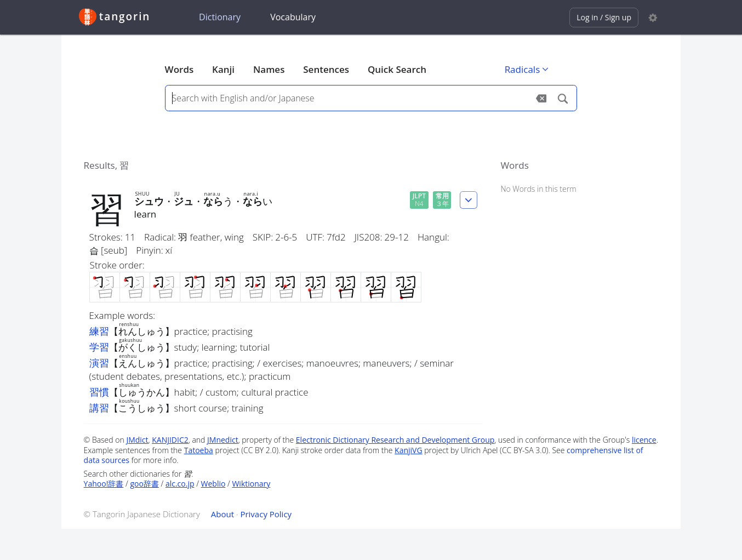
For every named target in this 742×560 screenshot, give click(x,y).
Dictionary (220, 17)
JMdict (137, 440)
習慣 (99, 392)
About (222, 514)
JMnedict (223, 440)
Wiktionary (251, 484)
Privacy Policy (266, 514)
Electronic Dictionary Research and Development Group (395, 440)
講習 (99, 408)
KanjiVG (409, 450)
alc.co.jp (180, 484)
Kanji (223, 69)
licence (644, 440)
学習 (99, 347)
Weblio (213, 484)
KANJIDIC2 (170, 440)
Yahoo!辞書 (104, 484)
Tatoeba (199, 450)
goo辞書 (144, 484)
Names (269, 69)
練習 (99, 331)
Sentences (326, 69)
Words (179, 69)
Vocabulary (293, 17)
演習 (99, 363)
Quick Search (397, 69)
